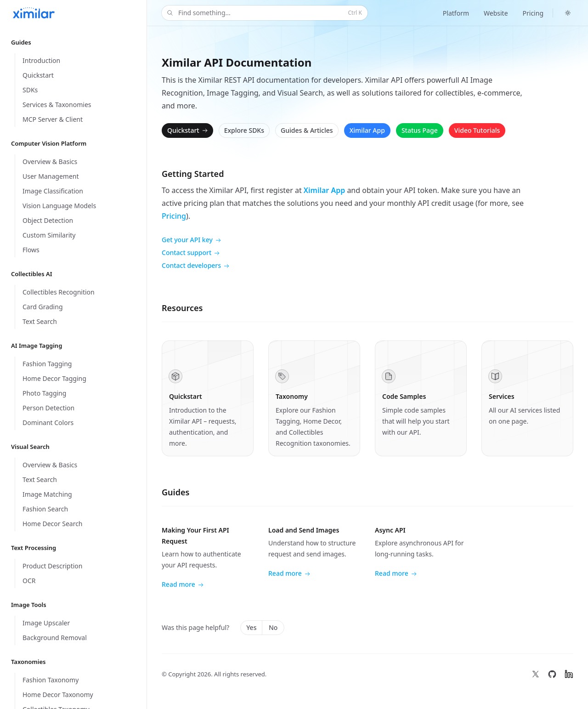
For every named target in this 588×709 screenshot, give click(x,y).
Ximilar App (367, 130)
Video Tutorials (477, 130)
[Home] (34, 13)
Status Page (420, 130)
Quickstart (188, 130)
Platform (456, 13)
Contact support (191, 253)
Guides (175, 492)
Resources (182, 308)
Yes (251, 627)
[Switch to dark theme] (568, 13)
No (273, 627)
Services (502, 396)
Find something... (264, 13)
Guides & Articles (307, 130)
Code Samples (404, 396)
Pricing (533, 13)
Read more (183, 585)
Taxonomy (292, 396)
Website (496, 13)
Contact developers (195, 266)
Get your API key (191, 240)
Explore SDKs (244, 130)
